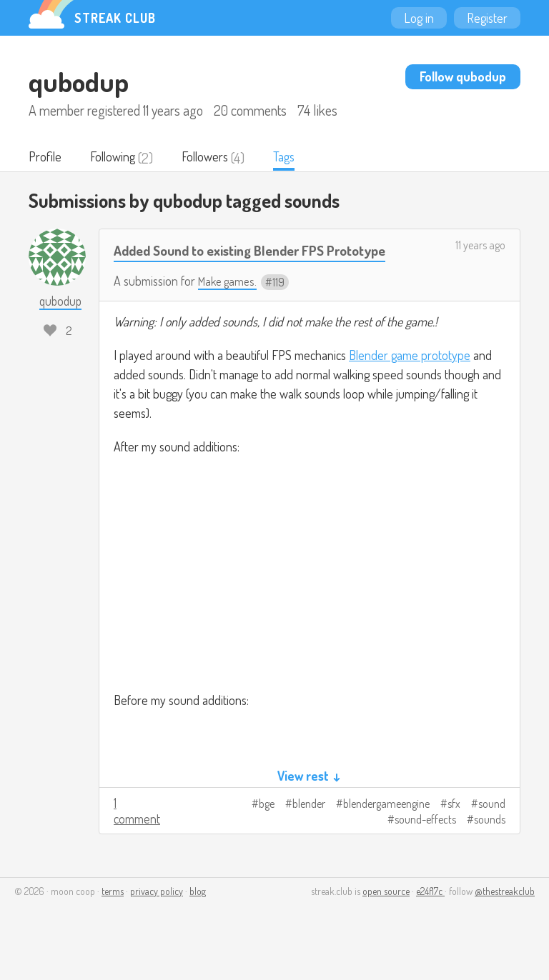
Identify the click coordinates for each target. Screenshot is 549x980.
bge (267, 829)
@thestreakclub (505, 917)
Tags (298, 158)
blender (309, 829)
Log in (419, 18)
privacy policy (157, 917)
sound (492, 829)
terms (113, 917)
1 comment (137, 836)
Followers (215, 158)
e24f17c (430, 917)
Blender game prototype (410, 381)
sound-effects (425, 845)
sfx (454, 829)
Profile (46, 158)
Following (118, 158)
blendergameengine (386, 829)
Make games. (230, 306)
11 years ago (480, 246)
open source (386, 917)
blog (198, 917)
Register (487, 18)
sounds (490, 845)
